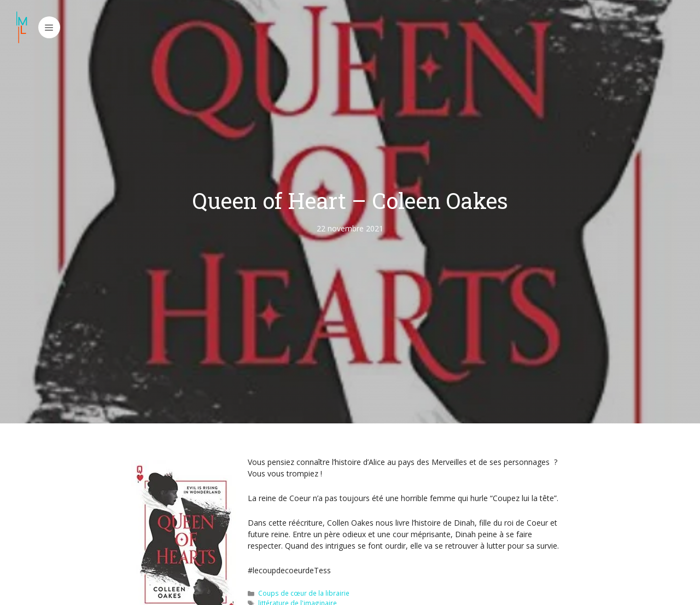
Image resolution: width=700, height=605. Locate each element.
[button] (49, 27)
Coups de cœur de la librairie (304, 593)
